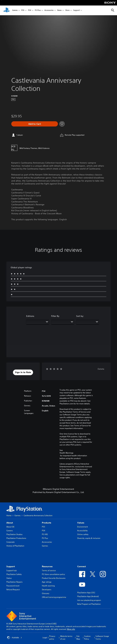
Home (9, 515)
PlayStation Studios (14, 534)
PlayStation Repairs (14, 582)
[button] (23, 372)
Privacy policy (52, 638)
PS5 (23, 10)
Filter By (55, 316)
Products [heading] (47, 523)
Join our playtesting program (89, 600)
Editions (30, 316)
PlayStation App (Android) (88, 596)
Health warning (48, 586)
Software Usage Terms (102, 638)
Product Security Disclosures (54, 578)
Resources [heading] (47, 566)
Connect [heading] (82, 566)
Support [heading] (11, 566)
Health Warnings (66, 453)
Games (15, 10)
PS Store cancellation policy (53, 574)
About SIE (10, 527)
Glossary (46, 593)
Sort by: (80, 316)
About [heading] (10, 523)
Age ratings (47, 582)
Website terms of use (66, 638)
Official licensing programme (54, 597)
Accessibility (82, 531)
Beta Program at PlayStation (89, 604)
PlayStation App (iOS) (86, 593)
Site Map (78, 638)
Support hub (12, 570)
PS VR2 (45, 534)
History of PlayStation (15, 546)
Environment (82, 527)
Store (67, 10)
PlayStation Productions (16, 538)
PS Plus (38, 10)
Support (76, 10)
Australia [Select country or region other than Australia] (15, 638)
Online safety (83, 534)
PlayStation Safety (14, 574)
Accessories (49, 10)
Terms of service (49, 570)
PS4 (30, 10)
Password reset (13, 586)
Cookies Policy (87, 638)
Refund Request (13, 590)
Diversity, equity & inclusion (89, 538)
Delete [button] (101, 369)
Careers (10, 531)
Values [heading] (81, 523)
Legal (45, 638)
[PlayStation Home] (7, 10)
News (59, 10)
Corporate (11, 542)
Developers (47, 590)
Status (9, 578)
